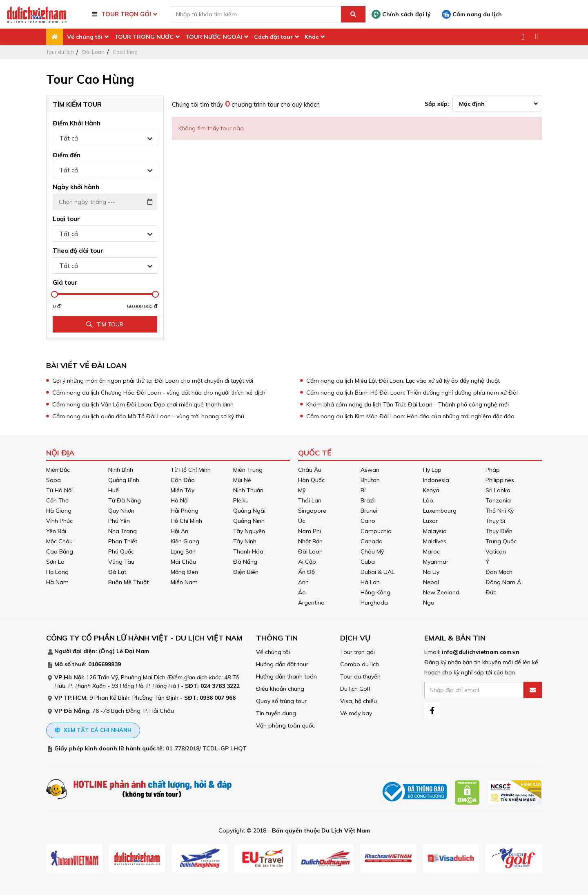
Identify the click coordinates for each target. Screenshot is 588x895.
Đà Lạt (117, 572)
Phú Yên (119, 521)
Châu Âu (310, 470)
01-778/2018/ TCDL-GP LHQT (206, 748)
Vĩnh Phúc (59, 521)
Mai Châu (183, 562)
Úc (302, 521)
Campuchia (376, 531)
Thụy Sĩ (495, 521)
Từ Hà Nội (59, 490)
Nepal (431, 582)
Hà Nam (57, 582)
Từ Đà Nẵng (125, 500)
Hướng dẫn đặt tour (282, 664)
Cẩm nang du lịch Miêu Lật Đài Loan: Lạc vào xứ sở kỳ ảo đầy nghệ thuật (403, 381)
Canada (372, 541)
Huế (114, 490)
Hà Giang (59, 511)
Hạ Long (57, 572)
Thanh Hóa (248, 551)
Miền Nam (184, 582)
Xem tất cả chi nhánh (93, 730)
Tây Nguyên (249, 531)
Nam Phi (310, 531)
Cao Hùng (125, 52)
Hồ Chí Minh (186, 521)
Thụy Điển (499, 531)
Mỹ (302, 490)
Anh (303, 582)
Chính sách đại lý (401, 14)
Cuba (368, 562)
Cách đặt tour (273, 37)
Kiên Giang (185, 541)
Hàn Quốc (311, 480)
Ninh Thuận (248, 490)
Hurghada (374, 603)
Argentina (311, 603)
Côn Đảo (183, 480)
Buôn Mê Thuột (128, 582)
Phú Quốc (121, 551)
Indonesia (436, 480)
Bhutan (370, 480)
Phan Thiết (123, 541)
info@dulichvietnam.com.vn (481, 652)
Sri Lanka (498, 490)
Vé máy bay (356, 713)
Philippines (500, 480)
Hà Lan (370, 582)
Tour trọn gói (357, 652)
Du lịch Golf (355, 689)
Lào (428, 500)
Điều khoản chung (280, 689)
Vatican (496, 551)
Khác (312, 37)
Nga (429, 603)
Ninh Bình (121, 470)
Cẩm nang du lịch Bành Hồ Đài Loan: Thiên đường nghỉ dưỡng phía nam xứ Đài (412, 393)
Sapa (53, 480)
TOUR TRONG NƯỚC (144, 37)
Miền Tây (183, 490)
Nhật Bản (310, 541)
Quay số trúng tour (281, 701)
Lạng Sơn (183, 551)
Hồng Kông (375, 592)
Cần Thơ (57, 500)
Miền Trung (248, 470)
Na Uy (431, 572)
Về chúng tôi (85, 37)
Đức (491, 592)
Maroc (431, 551)
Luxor (430, 521)
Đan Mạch (499, 572)
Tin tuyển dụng (276, 713)
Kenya (431, 490)
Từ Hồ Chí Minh (191, 470)
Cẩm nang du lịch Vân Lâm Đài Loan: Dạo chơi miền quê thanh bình (143, 404)
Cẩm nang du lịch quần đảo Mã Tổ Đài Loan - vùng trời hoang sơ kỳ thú (148, 416)
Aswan (370, 470)
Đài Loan (93, 52)
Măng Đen (184, 572)
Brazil (368, 500)
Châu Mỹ (372, 551)
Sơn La (55, 562)
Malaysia (435, 531)
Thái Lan (310, 500)
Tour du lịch (60, 52)
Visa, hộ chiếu (359, 701)
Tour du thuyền (360, 676)
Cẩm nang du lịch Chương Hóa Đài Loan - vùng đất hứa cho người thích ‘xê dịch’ (159, 393)
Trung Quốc (501, 541)
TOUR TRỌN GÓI (126, 14)
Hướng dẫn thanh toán (286, 676)
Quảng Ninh (249, 521)
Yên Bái (56, 531)
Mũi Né (242, 480)
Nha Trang (122, 531)
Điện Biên (246, 572)
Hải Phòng (185, 511)
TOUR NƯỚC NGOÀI (214, 37)
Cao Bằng (60, 551)
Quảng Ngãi (249, 511)
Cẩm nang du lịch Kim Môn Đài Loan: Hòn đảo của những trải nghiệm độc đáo (410, 416)
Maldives (435, 541)
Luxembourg (440, 511)
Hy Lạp (432, 470)
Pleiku (241, 500)
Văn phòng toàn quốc (285, 725)
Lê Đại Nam (133, 651)
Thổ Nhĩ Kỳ (500, 511)
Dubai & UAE (378, 572)
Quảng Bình (124, 480)
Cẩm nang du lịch (472, 14)
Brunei (369, 511)
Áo (302, 592)
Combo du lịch (360, 664)
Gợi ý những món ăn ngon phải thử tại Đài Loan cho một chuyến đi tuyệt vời (153, 381)
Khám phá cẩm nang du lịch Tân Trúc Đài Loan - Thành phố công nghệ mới (408, 404)
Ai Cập (307, 562)
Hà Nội (180, 500)
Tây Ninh (245, 541)
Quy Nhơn (121, 511)
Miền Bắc (58, 470)
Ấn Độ (306, 572)
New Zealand (441, 592)
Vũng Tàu (121, 562)
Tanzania (498, 500)
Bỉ (363, 490)
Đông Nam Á (503, 582)
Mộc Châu (59, 541)
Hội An (179, 531)
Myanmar (436, 562)
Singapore (312, 511)
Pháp (493, 470)
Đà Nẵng (245, 562)
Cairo (368, 521)
